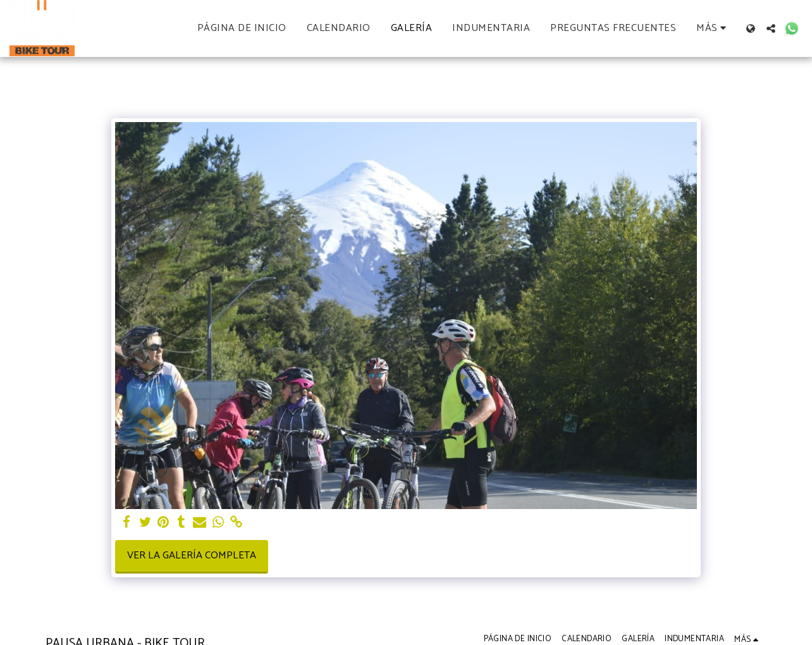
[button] (771, 28)
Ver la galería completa (192, 556)
